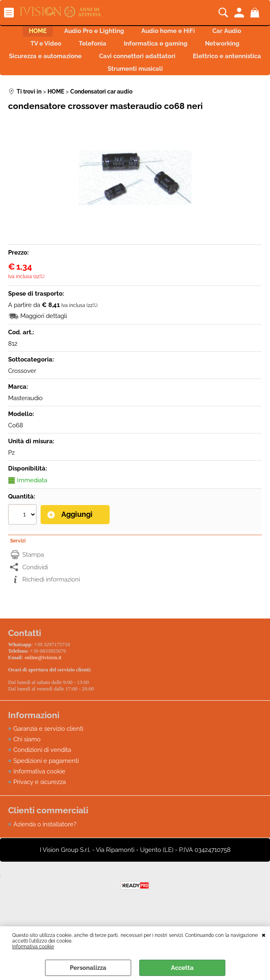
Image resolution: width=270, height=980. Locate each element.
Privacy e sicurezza (40, 798)
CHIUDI (264, 934)
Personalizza (88, 968)
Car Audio (237, 33)
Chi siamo (27, 755)
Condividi (35, 585)
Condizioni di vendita (42, 766)
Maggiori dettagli (44, 335)
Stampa (33, 573)
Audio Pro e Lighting (91, 33)
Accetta (182, 968)
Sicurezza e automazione (85, 68)
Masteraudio (25, 417)
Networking (233, 51)
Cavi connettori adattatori (184, 68)
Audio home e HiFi (172, 33)
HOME (27, 33)
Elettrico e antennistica (95, 85)
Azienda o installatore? (45, 841)
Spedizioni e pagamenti (46, 777)
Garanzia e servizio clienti (48, 745)
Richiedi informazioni (51, 597)
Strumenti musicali (181, 85)
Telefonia (89, 51)
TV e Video (36, 51)
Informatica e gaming (159, 51)
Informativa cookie (33, 947)
